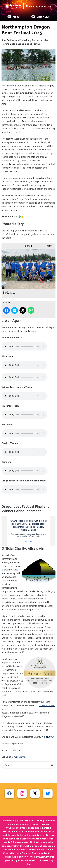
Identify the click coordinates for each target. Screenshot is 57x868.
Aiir (28, 864)
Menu (14, 17)
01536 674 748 (47, 705)
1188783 (50, 737)
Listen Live (41, 17)
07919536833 (19, 757)
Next (48, 245)
